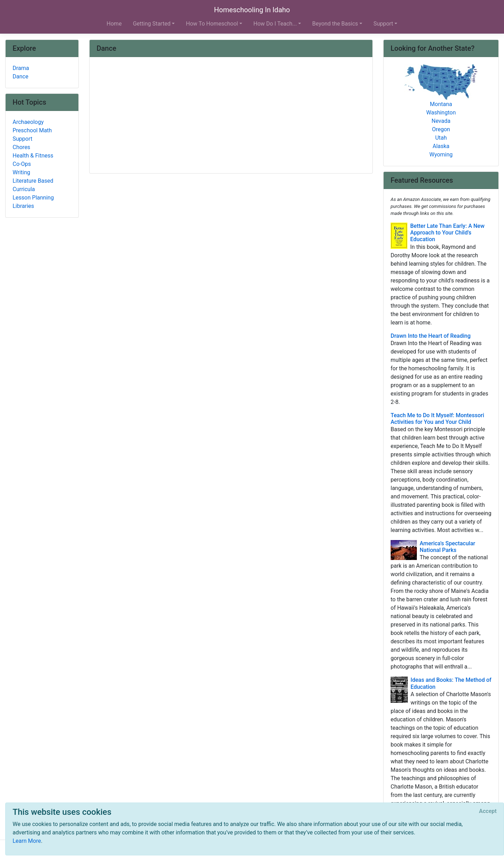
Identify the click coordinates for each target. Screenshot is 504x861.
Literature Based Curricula (33, 185)
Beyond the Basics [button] (335, 24)
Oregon (441, 129)
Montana (441, 104)
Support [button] (383, 24)
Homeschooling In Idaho (252, 10)
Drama (21, 68)
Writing (21, 172)
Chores (21, 147)
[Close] (488, 811)
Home (114, 24)
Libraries (23, 206)
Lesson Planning (33, 198)
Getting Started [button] (152, 24)
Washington (441, 113)
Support (22, 139)
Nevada (441, 121)
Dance (20, 76)
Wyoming (441, 155)
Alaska (441, 146)
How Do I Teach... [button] (275, 24)
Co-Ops (22, 164)
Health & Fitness (33, 156)
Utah (441, 138)
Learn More (27, 841)
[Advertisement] (231, 116)
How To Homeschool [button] (212, 24)
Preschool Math (32, 130)
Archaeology (28, 122)
